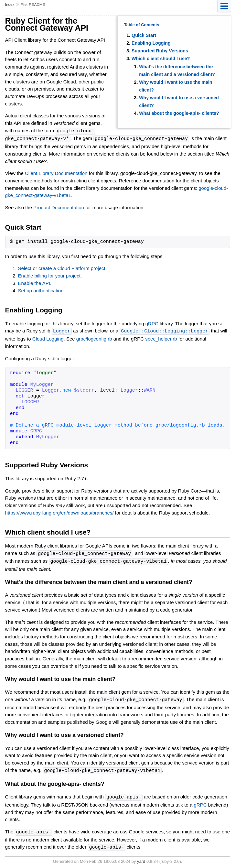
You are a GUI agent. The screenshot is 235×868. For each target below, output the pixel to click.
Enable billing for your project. (50, 275)
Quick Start (144, 35)
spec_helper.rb (161, 338)
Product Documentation (59, 207)
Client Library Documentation (56, 173)
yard (141, 858)
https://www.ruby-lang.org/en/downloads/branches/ (59, 512)
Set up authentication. (42, 290)
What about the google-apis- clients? (179, 113)
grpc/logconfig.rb (94, 338)
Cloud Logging (48, 338)
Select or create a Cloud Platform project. (62, 268)
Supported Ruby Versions (160, 51)
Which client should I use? (161, 59)
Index (10, 5)
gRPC (152, 323)
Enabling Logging (151, 43)
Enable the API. (35, 282)
